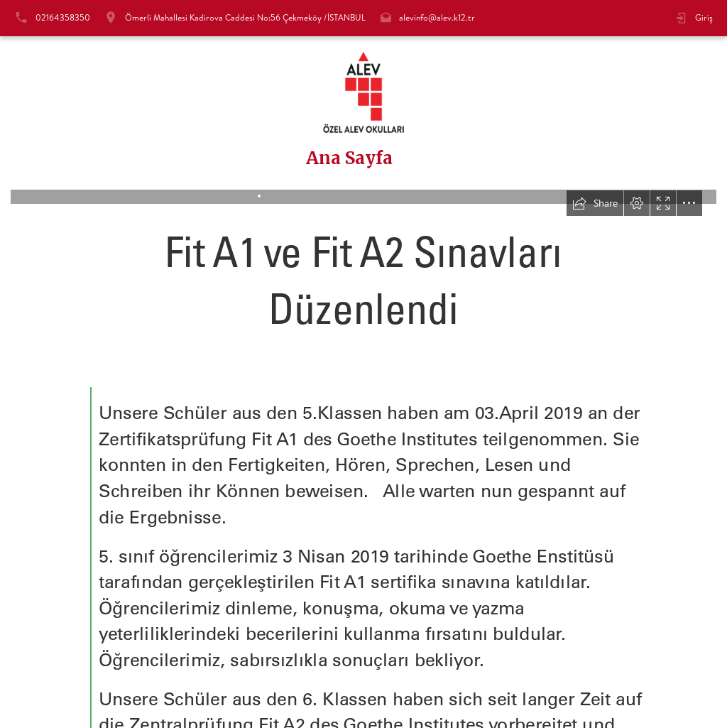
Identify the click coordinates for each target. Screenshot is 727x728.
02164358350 (63, 17)
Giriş (704, 17)
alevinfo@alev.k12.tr (437, 17)
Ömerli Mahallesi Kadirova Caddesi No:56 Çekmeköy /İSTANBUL (245, 17)
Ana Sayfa (349, 159)
